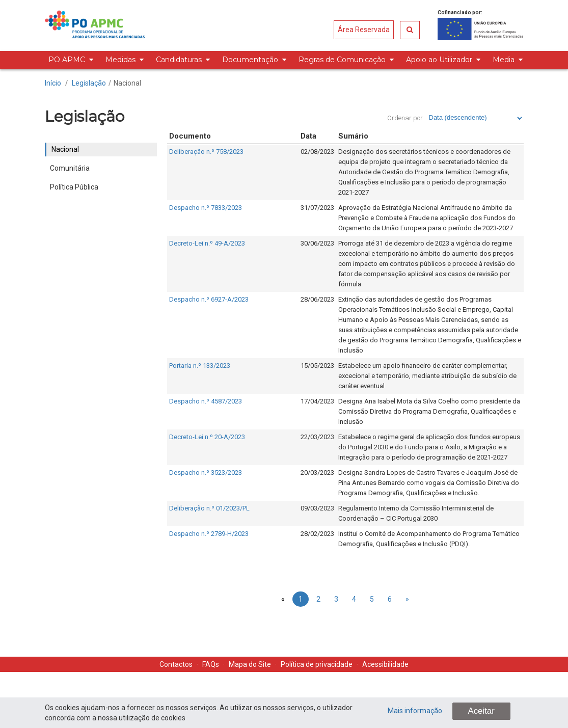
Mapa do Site (250, 664)
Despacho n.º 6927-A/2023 (209, 299)
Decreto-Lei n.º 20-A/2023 (207, 437)
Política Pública (74, 187)
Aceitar (481, 711)
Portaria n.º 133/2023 (200, 366)
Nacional (127, 83)
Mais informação (415, 711)
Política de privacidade (317, 664)
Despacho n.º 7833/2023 (206, 208)
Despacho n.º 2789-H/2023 (209, 534)
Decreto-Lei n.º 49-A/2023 (207, 243)
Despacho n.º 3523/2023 (206, 473)
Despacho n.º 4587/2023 (206, 401)
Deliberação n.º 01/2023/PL (209, 508)
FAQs (211, 664)
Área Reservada (364, 30)
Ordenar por (405, 118)
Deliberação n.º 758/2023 (206, 152)
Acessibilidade (385, 664)
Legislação (89, 83)
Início (53, 83)
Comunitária (70, 168)
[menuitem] (69, 60)
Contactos (176, 664)
